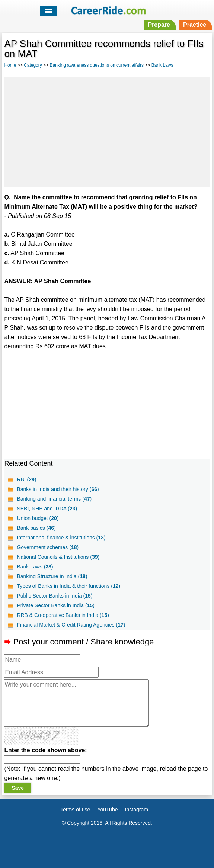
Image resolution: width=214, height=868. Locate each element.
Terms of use (75, 810)
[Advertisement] (107, 131)
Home (10, 65)
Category (33, 65)
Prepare (159, 25)
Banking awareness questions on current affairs (97, 65)
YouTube (107, 810)
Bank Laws (162, 65)
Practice (195, 25)
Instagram (137, 810)
